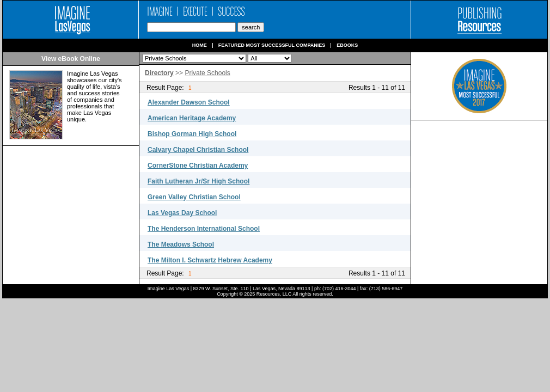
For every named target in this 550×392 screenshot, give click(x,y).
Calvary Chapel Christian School (198, 150)
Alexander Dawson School (189, 102)
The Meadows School (181, 244)
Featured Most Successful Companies (272, 45)
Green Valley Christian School (194, 197)
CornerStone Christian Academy (198, 166)
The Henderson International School (204, 229)
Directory (159, 73)
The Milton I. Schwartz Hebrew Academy (210, 260)
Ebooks (347, 45)
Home (200, 45)
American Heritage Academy (192, 118)
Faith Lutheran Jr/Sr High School (198, 181)
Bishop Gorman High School (192, 134)
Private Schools (207, 73)
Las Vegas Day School (182, 213)
